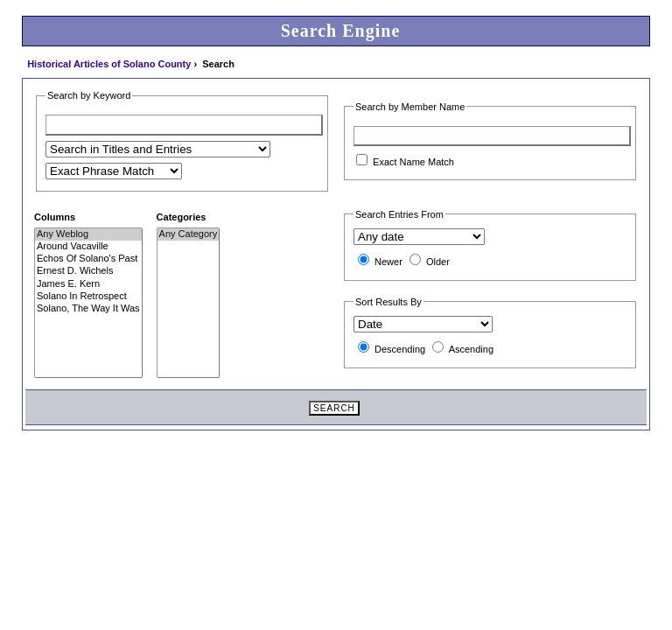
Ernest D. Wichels (88, 271)
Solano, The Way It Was (88, 309)
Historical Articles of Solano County (109, 64)
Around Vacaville (88, 247)
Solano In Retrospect (88, 297)
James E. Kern (88, 284)
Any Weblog (88, 234)
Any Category (189, 234)
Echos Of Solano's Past (88, 259)
